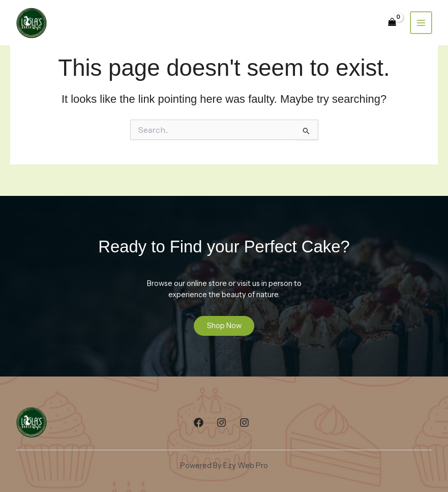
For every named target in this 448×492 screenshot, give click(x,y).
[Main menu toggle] (421, 22)
